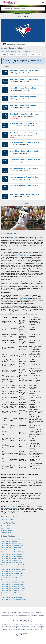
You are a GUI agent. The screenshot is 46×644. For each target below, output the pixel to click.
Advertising (41, 615)
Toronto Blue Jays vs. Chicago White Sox (13, 552)
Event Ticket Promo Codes (35, 618)
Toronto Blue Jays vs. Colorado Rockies (12, 558)
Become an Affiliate (8, 618)
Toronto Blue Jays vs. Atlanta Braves (11, 543)
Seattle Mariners (25, 298)
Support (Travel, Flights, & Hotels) (22, 612)
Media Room (34, 615)
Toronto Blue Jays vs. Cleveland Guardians (13, 556)
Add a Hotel (17, 618)
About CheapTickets (8, 612)
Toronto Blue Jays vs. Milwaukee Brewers (13, 573)
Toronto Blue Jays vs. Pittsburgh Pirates (12, 584)
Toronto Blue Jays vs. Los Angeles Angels (13, 567)
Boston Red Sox (6, 528)
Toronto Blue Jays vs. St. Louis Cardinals (13, 593)
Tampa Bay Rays (6, 532)
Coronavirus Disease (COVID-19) (9, 615)
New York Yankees (6, 530)
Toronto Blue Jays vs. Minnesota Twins (12, 576)
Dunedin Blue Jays (13, 508)
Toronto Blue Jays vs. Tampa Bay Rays (12, 595)
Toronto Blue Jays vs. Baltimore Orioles (12, 545)
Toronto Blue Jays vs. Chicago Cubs (11, 550)
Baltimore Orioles (6, 526)
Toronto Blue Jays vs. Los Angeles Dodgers (13, 569)
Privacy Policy (24, 621)
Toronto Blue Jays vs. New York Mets (12, 578)
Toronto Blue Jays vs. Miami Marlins (11, 571)
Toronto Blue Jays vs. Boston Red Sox (12, 548)
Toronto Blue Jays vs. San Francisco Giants (13, 589)
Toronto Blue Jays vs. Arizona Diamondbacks (14, 539)
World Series (37, 264)
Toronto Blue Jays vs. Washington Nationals (13, 599)
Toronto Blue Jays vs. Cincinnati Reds (12, 554)
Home (4, 55)
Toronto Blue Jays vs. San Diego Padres (12, 586)
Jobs (29, 615)
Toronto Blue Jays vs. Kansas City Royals (13, 565)
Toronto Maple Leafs (7, 519)
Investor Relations (23, 615)
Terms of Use (16, 621)
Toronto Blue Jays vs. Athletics (10, 541)
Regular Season (21, 55)
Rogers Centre (13, 237)
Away (11, 55)
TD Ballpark (39, 507)
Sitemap (30, 621)
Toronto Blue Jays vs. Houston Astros (12, 563)
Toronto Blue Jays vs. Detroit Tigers (11, 561)
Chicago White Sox (23, 256)
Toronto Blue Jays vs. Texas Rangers (12, 597)
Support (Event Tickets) (36, 612)
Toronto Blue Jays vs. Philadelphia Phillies (13, 582)
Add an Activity (24, 618)
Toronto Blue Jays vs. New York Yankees (13, 580)
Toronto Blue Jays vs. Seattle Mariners (12, 591)
